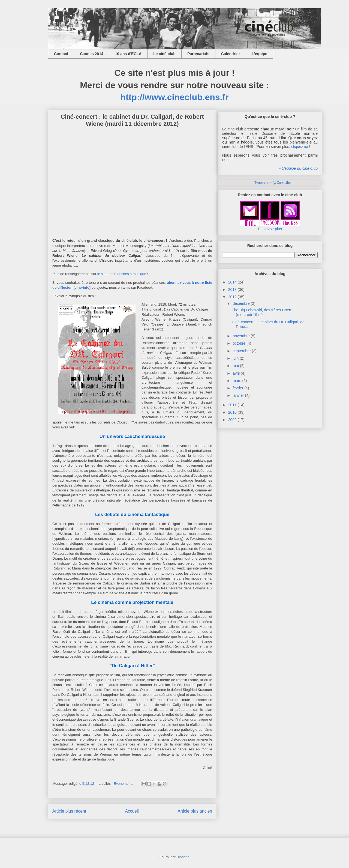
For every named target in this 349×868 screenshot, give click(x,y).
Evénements (124, 784)
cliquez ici (300, 147)
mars (237, 381)
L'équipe (259, 54)
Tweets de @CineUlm (273, 183)
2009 (232, 420)
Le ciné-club (164, 54)
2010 (232, 412)
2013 (232, 290)
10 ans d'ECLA (128, 54)
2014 (232, 282)
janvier (238, 395)
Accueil (132, 811)
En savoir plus (270, 229)
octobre (239, 343)
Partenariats (198, 54)
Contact (61, 54)
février (238, 388)
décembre (241, 303)
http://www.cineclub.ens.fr (174, 97)
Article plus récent (69, 811)
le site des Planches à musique (122, 274)
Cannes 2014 (92, 54)
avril (236, 373)
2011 (232, 405)
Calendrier (231, 54)
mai (236, 366)
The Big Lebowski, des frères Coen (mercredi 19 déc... (261, 312)
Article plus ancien (195, 811)
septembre (242, 351)
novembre (241, 336)
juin (236, 358)
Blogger (183, 857)
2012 (232, 297)
